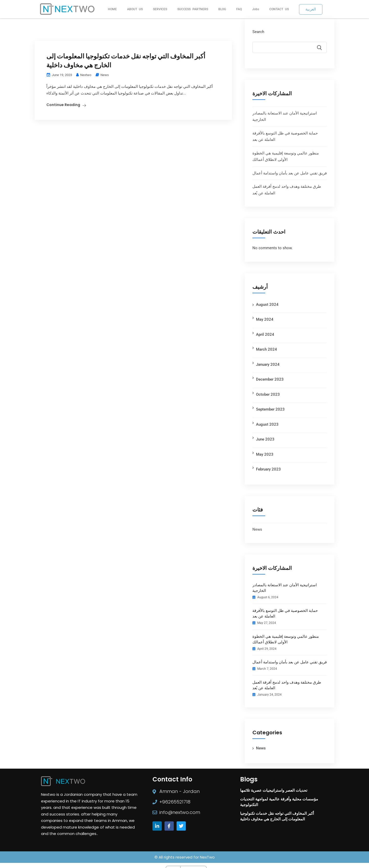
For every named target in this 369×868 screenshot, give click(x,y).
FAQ (239, 9)
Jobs (256, 9)
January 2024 (268, 364)
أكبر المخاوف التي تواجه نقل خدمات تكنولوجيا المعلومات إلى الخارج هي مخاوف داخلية (129, 38)
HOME (112, 9)
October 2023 (268, 394)
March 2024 (266, 349)
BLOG (222, 9)
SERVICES (160, 9)
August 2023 (267, 424)
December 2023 (270, 379)
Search (258, 32)
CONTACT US (279, 9)
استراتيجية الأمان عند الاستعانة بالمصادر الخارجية (285, 588)
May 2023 (265, 454)
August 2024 (267, 305)
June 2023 (265, 439)
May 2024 (265, 319)
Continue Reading (63, 82)
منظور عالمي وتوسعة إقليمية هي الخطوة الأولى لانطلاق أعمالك (286, 639)
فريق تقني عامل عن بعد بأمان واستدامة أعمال (290, 173)
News (105, 52)
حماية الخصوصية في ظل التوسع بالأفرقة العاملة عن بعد (285, 613)
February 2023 (268, 469)
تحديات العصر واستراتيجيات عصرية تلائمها (274, 790)
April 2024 (265, 334)
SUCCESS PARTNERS (193, 9)
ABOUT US (135, 9)
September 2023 (270, 409)
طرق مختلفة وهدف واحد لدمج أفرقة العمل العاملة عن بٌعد (287, 685)
